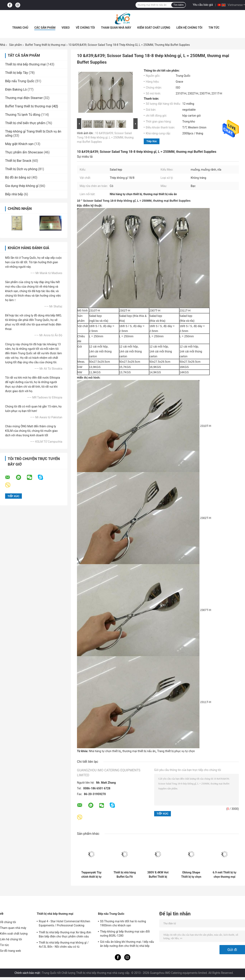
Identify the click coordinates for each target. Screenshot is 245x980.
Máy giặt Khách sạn (19, 144)
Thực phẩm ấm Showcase (24, 152)
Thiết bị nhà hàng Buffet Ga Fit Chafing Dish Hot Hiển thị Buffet (125, 875)
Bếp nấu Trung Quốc (20, 81)
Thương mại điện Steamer (24, 98)
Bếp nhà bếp (14, 194)
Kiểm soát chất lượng (154, 28)
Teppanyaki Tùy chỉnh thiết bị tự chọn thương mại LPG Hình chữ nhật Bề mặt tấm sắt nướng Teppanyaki (91, 875)
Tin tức (214, 28)
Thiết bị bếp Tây (17, 73)
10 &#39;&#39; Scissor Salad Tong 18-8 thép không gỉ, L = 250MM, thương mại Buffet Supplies (105, 137)
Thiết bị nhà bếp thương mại (25, 64)
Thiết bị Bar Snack (18, 161)
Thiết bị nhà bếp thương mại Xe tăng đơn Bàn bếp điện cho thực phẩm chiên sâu (65, 934)
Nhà (3, 45)
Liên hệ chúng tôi (189, 28)
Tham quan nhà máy (116, 28)
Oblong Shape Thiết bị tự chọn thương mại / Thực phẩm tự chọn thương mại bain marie (191, 875)
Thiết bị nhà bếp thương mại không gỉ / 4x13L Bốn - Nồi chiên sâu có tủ (64, 945)
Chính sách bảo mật (27, 973)
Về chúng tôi (85, 28)
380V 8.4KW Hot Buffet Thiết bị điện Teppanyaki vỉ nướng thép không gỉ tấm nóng (158, 875)
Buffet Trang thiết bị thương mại (45, 45)
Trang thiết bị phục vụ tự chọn (176, 751)
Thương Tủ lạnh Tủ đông (23, 115)
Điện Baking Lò (16, 89)
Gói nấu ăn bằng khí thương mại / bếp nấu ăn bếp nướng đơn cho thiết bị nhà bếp (127, 944)
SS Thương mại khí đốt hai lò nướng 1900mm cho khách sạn (123, 923)
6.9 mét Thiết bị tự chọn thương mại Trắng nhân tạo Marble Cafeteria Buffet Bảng (224, 875)
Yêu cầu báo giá (203, 5)
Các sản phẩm (45, 28)
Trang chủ (20, 28)
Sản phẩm (16, 45)
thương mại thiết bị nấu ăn (139, 751)
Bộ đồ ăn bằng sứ (18, 177)
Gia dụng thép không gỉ (22, 186)
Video (66, 28)
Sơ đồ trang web (11, 951)
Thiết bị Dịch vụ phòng (21, 169)
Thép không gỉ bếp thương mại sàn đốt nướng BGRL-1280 (125, 934)
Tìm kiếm (178, 5)
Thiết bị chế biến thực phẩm (25, 123)
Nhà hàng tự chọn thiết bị (105, 751)
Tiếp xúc (152, 141)
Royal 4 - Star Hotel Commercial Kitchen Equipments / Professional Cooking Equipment (65, 924)
